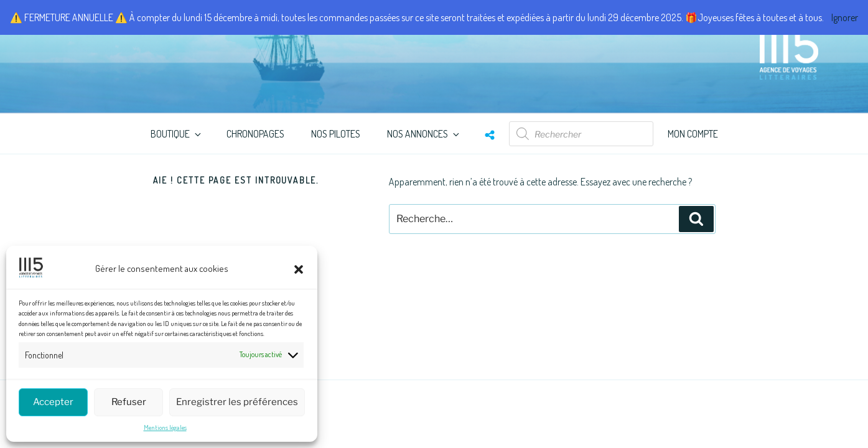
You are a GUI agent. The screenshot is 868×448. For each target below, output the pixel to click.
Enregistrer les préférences (237, 402)
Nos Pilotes (336, 134)
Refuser (129, 402)
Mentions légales (165, 427)
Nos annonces (424, 134)
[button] (299, 269)
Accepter (53, 402)
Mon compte (693, 134)
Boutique (177, 134)
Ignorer (845, 17)
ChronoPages (255, 134)
